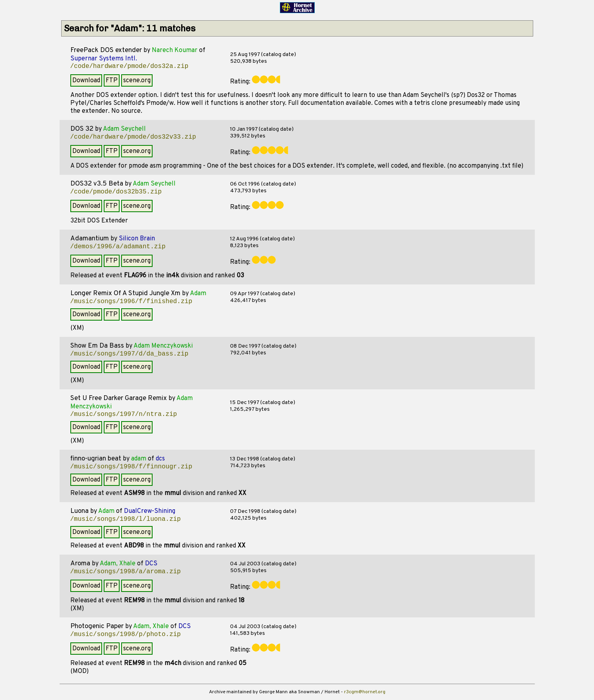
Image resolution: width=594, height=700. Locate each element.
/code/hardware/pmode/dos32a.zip (130, 66)
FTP (112, 81)
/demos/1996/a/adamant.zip (118, 247)
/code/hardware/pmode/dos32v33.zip (133, 137)
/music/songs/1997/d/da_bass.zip (130, 354)
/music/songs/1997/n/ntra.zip (124, 414)
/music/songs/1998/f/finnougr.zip (131, 467)
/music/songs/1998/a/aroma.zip (126, 572)
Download (86, 81)
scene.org (137, 81)
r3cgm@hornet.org (365, 692)
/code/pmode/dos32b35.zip (116, 192)
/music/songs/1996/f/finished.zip (131, 302)
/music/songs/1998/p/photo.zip (126, 634)
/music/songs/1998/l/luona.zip (126, 519)
